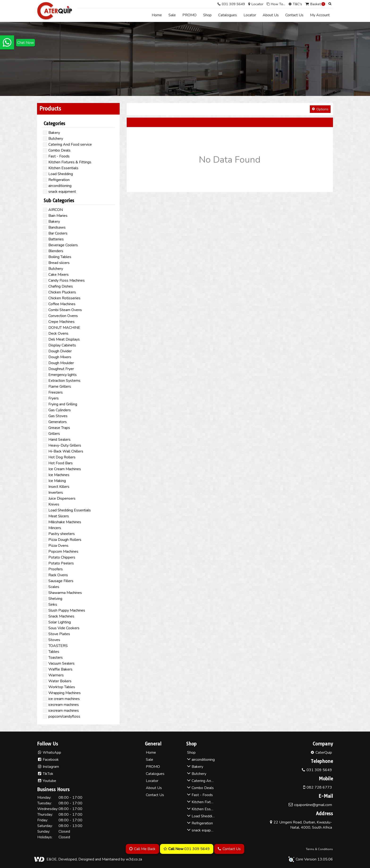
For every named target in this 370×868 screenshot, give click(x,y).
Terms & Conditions (319, 849)
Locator (250, 15)
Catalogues (228, 15)
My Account (320, 15)
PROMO (189, 15)
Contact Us (294, 15)
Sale (172, 15)
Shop (207, 15)
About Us (271, 15)
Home (157, 15)
